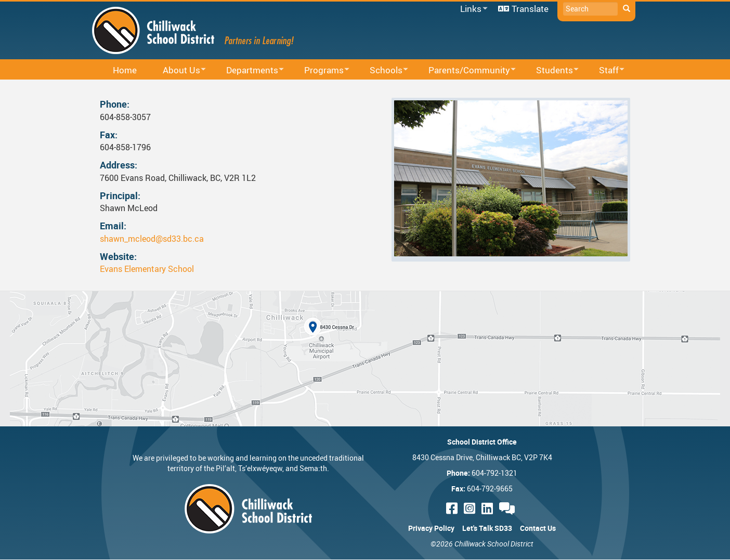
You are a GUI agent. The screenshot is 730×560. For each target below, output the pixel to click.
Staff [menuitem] (605, 70)
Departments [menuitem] (248, 70)
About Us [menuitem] (178, 70)
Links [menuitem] (472, 9)
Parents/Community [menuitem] (465, 70)
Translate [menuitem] (530, 9)
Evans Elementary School (147, 269)
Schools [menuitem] (382, 70)
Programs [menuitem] (320, 70)
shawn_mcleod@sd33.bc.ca (152, 239)
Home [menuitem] (125, 70)
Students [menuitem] (551, 70)
